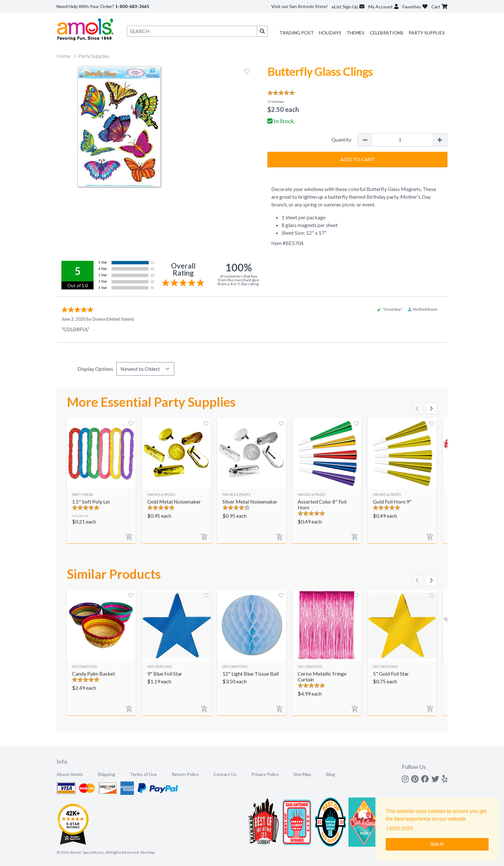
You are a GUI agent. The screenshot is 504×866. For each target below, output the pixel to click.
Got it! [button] (437, 844)
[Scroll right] (431, 408)
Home (63, 56)
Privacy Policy (265, 774)
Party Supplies (427, 33)
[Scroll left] (417, 408)
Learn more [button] (400, 828)
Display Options (95, 369)
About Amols (70, 774)
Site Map (302, 774)
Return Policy (185, 774)
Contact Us (225, 774)
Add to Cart (358, 159)
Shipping (106, 774)
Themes (355, 33)
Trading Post (297, 33)
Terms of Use (143, 774)
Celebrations (387, 33)
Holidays (330, 33)
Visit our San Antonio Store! (300, 6)
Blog (330, 774)
